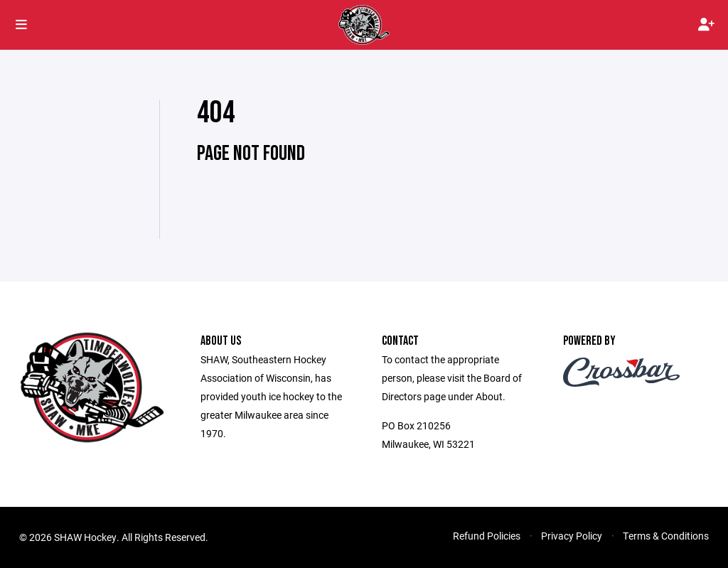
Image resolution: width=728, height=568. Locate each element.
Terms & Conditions (666, 536)
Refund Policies (487, 536)
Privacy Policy (572, 536)
